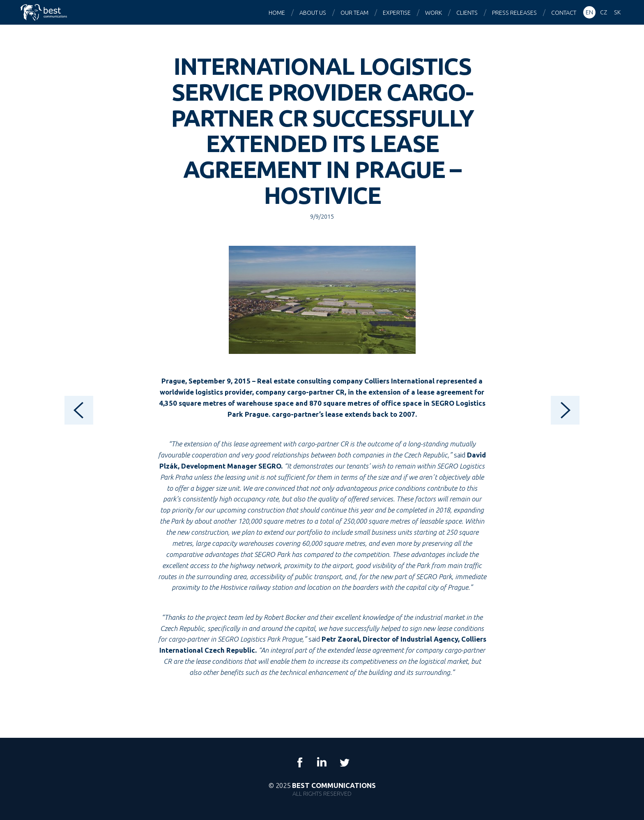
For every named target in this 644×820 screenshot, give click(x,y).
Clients (467, 13)
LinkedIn (322, 762)
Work (434, 13)
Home (277, 13)
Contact (564, 13)
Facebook (300, 762)
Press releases (514, 13)
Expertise (397, 13)
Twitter (344, 762)
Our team (354, 13)
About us (313, 13)
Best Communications (45, 12)
